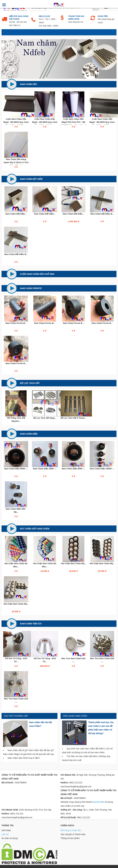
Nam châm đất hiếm (31, 179)
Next (112, 59)
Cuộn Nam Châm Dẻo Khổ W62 (37, 274)
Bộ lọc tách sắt (30, 383)
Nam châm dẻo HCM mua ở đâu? (24, 758)
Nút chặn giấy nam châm (35, 529)
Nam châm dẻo (29, 84)
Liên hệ (5, 834)
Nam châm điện (29, 434)
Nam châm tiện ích (31, 624)
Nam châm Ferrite (31, 288)
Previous (6, 59)
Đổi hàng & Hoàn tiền (71, 830)
